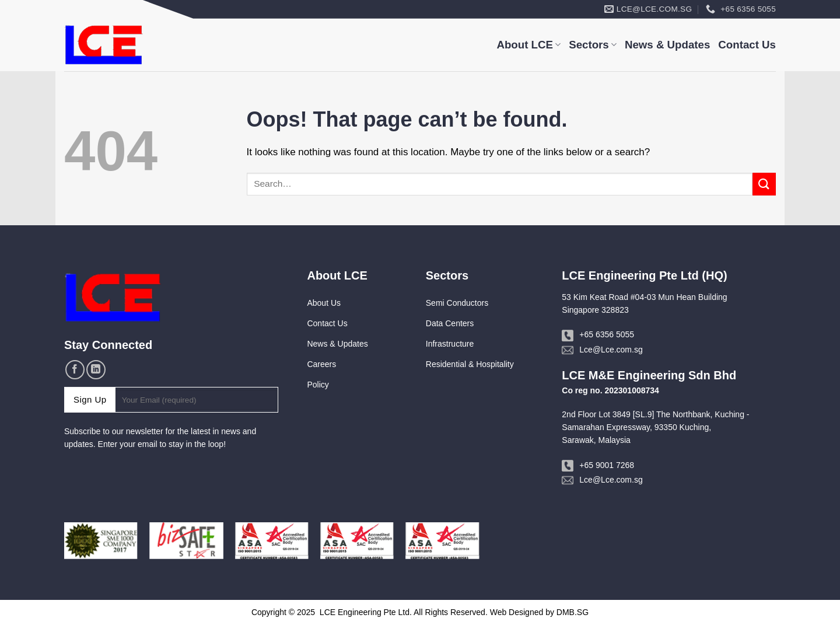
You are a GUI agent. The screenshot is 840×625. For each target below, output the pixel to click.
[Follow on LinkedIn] (96, 370)
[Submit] (764, 184)
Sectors (593, 45)
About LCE (528, 45)
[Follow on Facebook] (75, 370)
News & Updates (667, 45)
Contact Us (747, 45)
